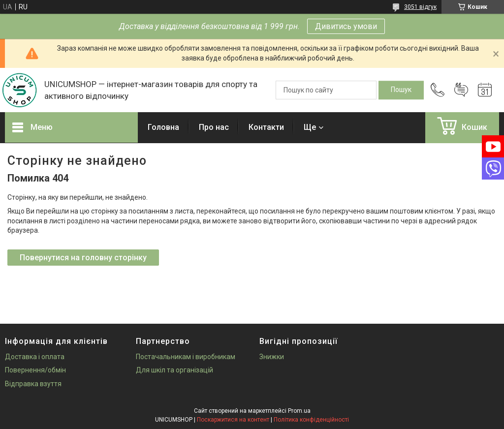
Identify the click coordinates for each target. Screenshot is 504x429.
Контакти (266, 127)
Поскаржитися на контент (233, 420)
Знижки (272, 357)
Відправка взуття (33, 384)
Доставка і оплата (35, 357)
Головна (163, 127)
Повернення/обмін (35, 370)
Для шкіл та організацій (174, 370)
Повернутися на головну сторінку (83, 258)
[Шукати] (401, 90)
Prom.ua (299, 411)
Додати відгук (461, 90)
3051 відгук (420, 7)
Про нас (214, 127)
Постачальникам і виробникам (186, 357)
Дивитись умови (346, 26)
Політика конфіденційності (311, 420)
